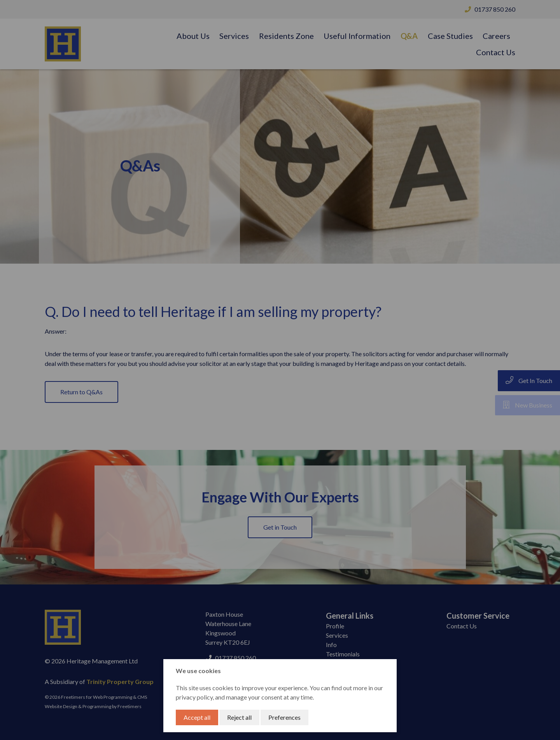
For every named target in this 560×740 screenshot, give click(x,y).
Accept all (197, 717)
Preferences (284, 717)
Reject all (239, 717)
